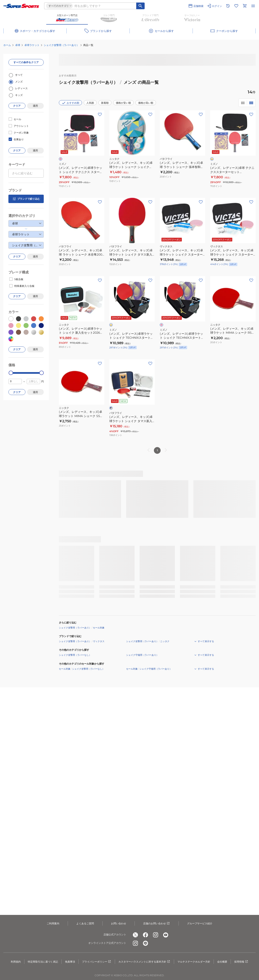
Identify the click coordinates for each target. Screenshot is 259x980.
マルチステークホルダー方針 (194, 962)
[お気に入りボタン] (100, 114)
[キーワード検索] (140, 6)
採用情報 (241, 962)
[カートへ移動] (245, 6)
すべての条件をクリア (26, 62)
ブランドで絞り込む (26, 199)
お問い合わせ (119, 923)
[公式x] (135, 935)
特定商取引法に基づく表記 (43, 962)
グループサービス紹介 (200, 923)
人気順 (90, 103)
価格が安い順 (123, 103)
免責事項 (70, 962)
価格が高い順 (146, 103)
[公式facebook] (145, 935)
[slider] (11, 373)
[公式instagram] (156, 935)
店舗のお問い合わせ (157, 924)
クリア (17, 106)
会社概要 (222, 962)
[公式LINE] (145, 943)
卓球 (18, 45)
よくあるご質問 (85, 923)
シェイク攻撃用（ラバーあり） (61, 45)
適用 (35, 106)
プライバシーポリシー (97, 962)
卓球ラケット (32, 45)
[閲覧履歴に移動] (228, 6)
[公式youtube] (166, 935)
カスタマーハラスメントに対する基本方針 (144, 962)
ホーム (7, 45)
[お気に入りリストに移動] (236, 6)
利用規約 (16, 962)
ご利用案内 (53, 923)
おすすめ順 (70, 103)
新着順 (105, 103)
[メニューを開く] (253, 6)
